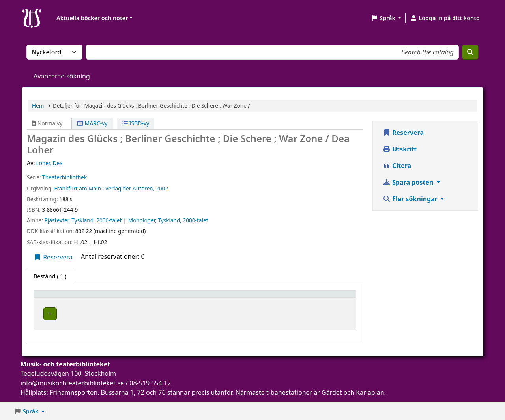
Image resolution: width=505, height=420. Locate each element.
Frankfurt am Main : (79, 188)
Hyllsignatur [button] (182, 298)
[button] (386, 18)
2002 (162, 188)
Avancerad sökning (62, 76)
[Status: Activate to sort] (284, 298)
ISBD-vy (136, 123)
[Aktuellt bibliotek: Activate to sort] (123, 298)
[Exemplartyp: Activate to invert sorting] (60, 298)
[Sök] (470, 52)
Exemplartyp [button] (55, 298)
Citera (397, 166)
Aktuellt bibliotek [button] (113, 298)
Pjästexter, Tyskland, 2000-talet (83, 220)
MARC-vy (92, 123)
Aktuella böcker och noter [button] (92, 18)
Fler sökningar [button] (411, 199)
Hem (38, 105)
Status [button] (224, 298)
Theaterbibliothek (65, 177)
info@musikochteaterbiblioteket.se (72, 388)
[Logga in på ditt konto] (445, 18)
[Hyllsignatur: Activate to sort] (186, 298)
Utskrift (400, 149)
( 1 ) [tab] (50, 276)
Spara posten (409, 182)
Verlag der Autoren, (130, 188)
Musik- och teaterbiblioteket (111, 316)
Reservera (53, 257)
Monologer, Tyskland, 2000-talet (168, 220)
